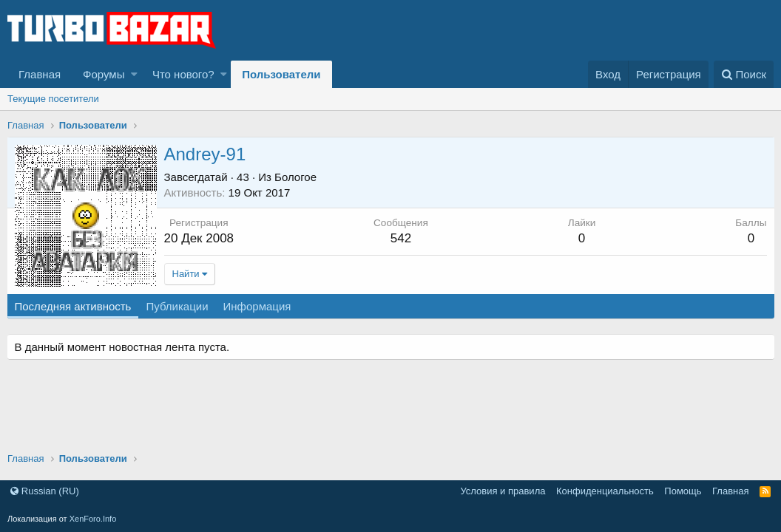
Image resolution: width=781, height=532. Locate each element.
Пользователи (281, 74)
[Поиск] (744, 74)
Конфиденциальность (605, 491)
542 (401, 238)
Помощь (683, 491)
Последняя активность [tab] (74, 306)
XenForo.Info (93, 519)
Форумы (104, 74)
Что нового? (183, 74)
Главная (40, 74)
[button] (134, 74)
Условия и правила (503, 491)
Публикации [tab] (178, 306)
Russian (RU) (45, 491)
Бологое (297, 177)
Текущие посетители (53, 99)
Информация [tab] (258, 306)
